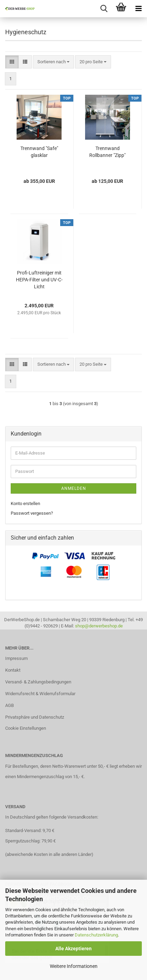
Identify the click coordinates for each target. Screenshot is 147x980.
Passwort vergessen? (32, 513)
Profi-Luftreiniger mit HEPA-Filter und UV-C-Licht (39, 280)
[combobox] (53, 62)
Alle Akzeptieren (73, 949)
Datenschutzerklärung (96, 935)
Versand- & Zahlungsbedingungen (38, 682)
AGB (10, 705)
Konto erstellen (25, 503)
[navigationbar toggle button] (138, 9)
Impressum (16, 658)
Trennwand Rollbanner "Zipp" (107, 152)
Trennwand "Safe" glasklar (39, 152)
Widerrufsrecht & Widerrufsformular (40, 694)
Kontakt (13, 670)
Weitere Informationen (74, 966)
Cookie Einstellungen (26, 728)
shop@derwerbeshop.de (99, 626)
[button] (12, 62)
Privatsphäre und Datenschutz (35, 717)
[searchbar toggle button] (104, 9)
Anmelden (74, 488)
